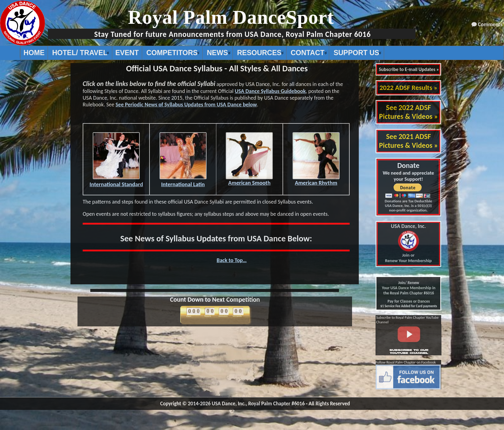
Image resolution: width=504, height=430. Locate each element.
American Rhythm (316, 180)
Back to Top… (232, 260)
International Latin (183, 181)
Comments (490, 24)
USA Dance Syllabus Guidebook (270, 91)
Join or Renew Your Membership (408, 243)
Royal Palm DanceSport (231, 17)
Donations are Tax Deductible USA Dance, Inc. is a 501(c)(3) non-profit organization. (408, 206)
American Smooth (249, 180)
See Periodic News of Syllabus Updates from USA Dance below (186, 105)
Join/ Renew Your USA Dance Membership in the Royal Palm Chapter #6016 (409, 288)
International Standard (116, 181)
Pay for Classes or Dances (409, 301)
